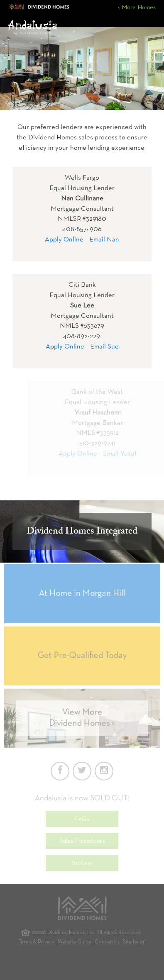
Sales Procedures (82, 841)
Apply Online (64, 240)
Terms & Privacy (37, 942)
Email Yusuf (123, 454)
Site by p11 (134, 942)
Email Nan (104, 240)
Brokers (82, 863)
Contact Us (107, 942)
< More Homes (137, 7)
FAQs (82, 819)
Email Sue (104, 347)
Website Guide (75, 942)
